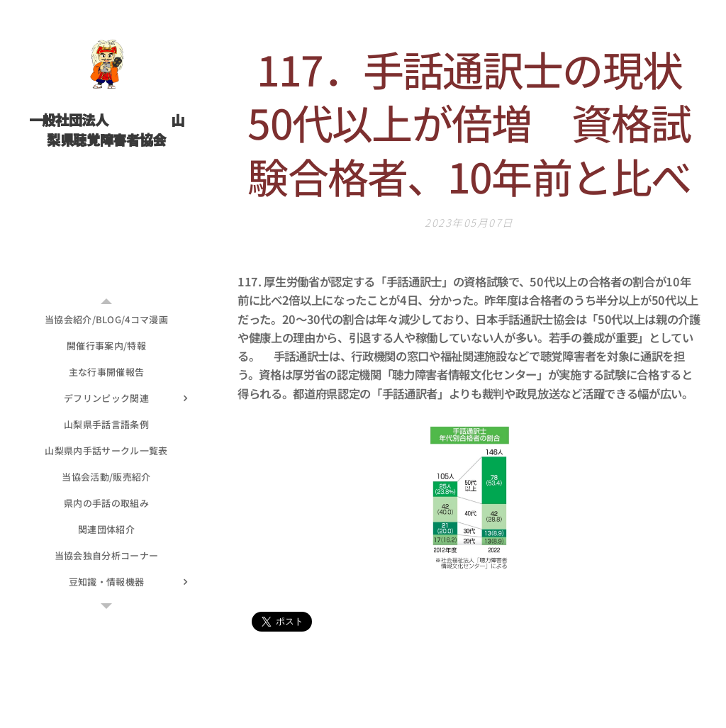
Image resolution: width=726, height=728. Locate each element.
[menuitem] (106, 319)
